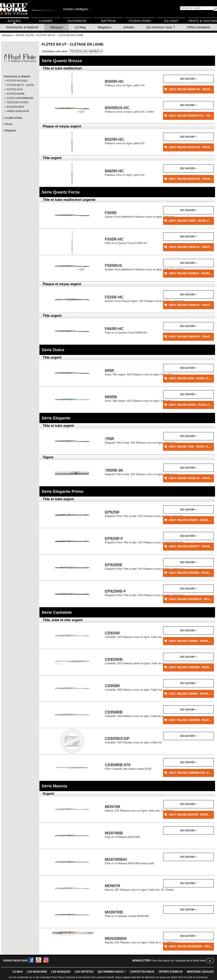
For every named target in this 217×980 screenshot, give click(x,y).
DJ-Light (171, 21)
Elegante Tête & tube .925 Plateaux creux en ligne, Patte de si (141, 472)
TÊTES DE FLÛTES (18, 102)
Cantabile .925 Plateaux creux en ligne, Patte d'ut (133, 635)
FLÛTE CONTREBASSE (20, 98)
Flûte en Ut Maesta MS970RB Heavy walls (130, 861)
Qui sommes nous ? (160, 27)
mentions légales (200, 972)
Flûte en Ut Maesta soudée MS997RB (127, 914)
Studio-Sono (140, 21)
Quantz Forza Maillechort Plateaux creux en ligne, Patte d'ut (140, 214)
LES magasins (37, 972)
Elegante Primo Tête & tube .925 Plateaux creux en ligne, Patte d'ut (144, 514)
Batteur (108, 21)
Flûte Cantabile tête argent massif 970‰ (128, 767)
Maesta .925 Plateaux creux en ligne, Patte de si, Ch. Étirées (140, 940)
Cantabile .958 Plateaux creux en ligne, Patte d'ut (133, 688)
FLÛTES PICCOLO (17, 81)
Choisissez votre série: (55, 51)
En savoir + (188, 79)
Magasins (104, 27)
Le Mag (80, 27)
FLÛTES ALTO (15, 89)
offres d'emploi (171, 972)
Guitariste (77, 21)
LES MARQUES (61, 972)
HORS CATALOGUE (18, 111)
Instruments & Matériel (22, 27)
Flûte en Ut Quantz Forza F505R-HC (126, 241)
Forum (9, 124)
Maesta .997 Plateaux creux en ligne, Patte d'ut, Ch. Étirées (139, 888)
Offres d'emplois (199, 27)
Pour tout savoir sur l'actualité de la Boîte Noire (179, 961)
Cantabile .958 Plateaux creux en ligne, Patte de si (134, 714)
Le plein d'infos (14, 118)
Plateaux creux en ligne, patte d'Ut (125, 83)
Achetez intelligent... (77, 9)
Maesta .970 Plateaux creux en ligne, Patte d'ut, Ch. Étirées (139, 808)
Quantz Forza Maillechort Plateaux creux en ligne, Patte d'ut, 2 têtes (144, 267)
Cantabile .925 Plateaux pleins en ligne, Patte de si (134, 661)
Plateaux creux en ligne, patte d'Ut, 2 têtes (129, 109)
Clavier (46, 21)
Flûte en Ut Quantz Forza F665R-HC (126, 330)
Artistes (129, 27)
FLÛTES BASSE (16, 94)
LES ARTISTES (84, 972)
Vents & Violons (203, 21)
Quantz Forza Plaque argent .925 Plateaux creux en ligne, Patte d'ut (144, 299)
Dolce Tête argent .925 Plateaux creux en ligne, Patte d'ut (138, 372)
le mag (18, 972)
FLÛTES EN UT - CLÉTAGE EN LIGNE (73, 44)
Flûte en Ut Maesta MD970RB (122, 835)
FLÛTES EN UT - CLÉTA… (20, 85)
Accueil (14, 21)
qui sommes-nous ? (112, 972)
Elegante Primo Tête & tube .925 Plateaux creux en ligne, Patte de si (145, 567)
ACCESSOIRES (15, 107)
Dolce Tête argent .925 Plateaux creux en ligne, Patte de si (139, 399)
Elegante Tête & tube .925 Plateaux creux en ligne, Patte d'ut (140, 440)
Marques (57, 27)
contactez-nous (142, 972)
